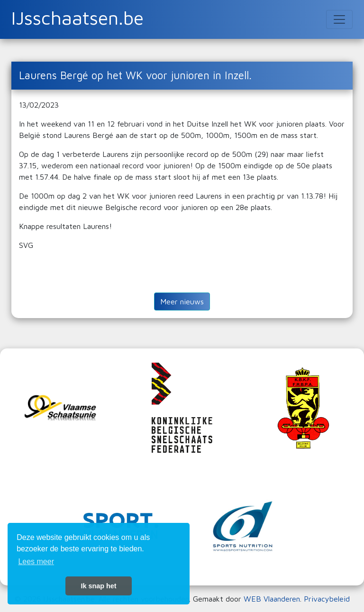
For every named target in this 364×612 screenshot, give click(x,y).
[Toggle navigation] (339, 19)
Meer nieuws (182, 301)
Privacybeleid (327, 599)
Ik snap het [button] (98, 586)
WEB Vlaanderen (272, 599)
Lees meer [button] (36, 562)
